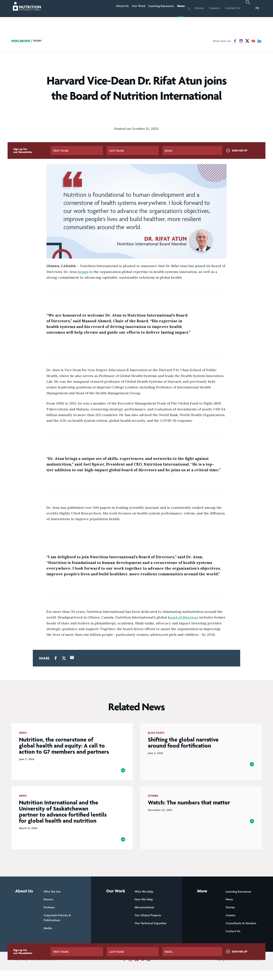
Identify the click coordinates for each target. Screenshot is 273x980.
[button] (248, 9)
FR (257, 8)
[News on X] (247, 41)
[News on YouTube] (253, 41)
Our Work (131, 8)
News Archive (21, 41)
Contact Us (233, 8)
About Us (112, 8)
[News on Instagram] (241, 41)
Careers (215, 8)
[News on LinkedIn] (259, 41)
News (180, 8)
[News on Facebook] (235, 41)
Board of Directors (183, 617)
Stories (199, 8)
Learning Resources (157, 8)
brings (83, 272)
